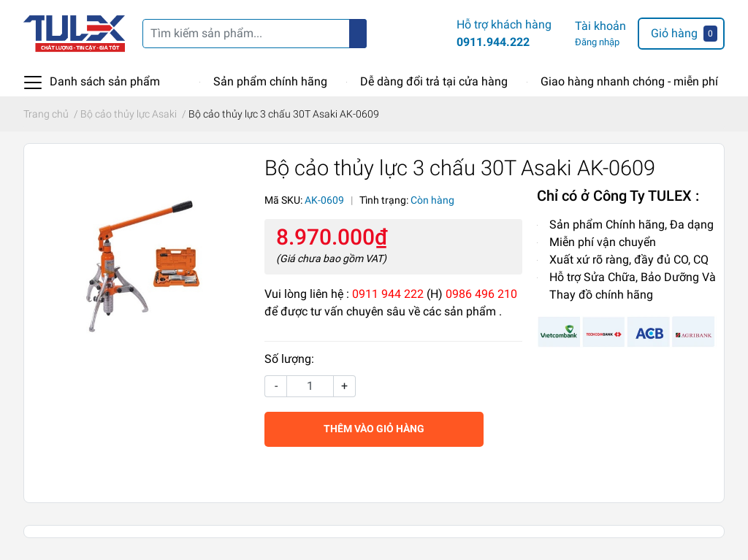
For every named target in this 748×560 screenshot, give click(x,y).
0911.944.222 (493, 42)
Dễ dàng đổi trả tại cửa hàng (434, 81)
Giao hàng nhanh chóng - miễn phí (629, 81)
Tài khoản (600, 26)
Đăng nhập (597, 42)
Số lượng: (289, 359)
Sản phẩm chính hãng (270, 81)
